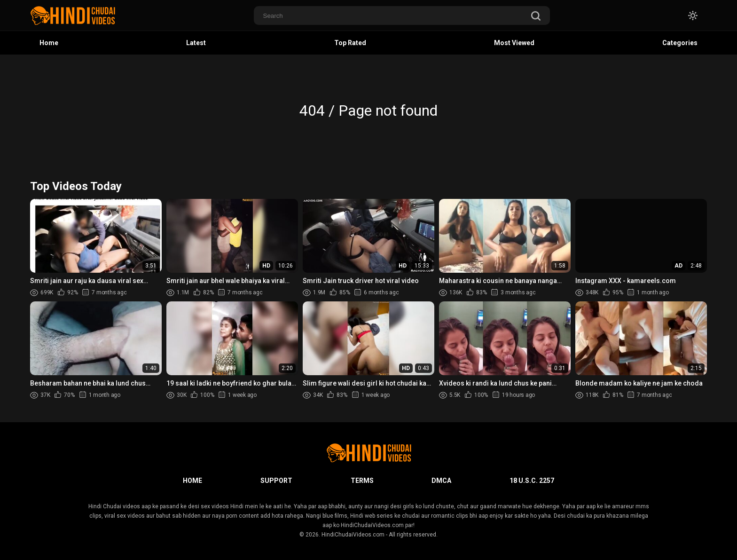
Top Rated (350, 43)
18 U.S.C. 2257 (532, 481)
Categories (680, 43)
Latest (196, 43)
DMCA (441, 481)
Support (276, 481)
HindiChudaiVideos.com (353, 535)
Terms (362, 481)
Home (49, 43)
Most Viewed (514, 43)
